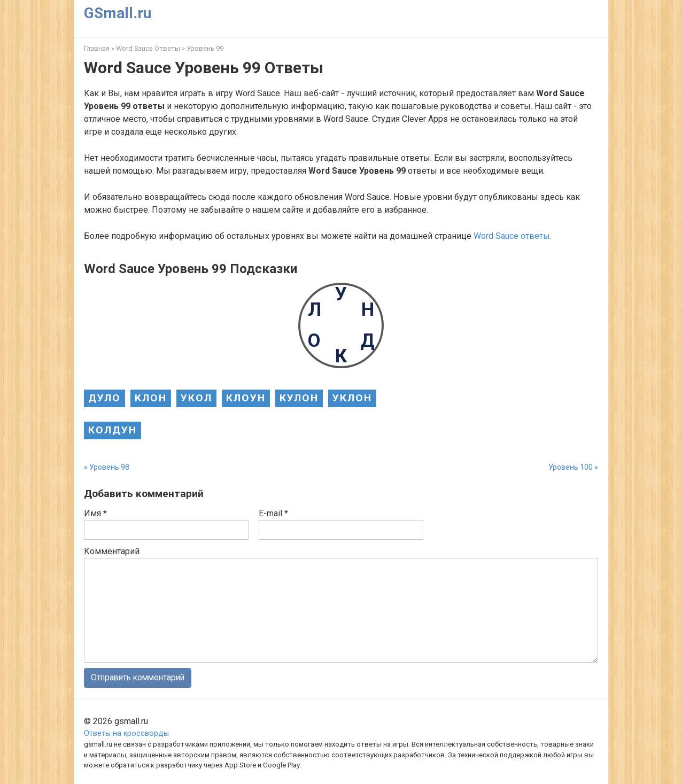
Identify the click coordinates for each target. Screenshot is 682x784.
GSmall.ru (118, 13)
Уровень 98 (109, 467)
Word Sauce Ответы (148, 48)
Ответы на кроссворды (126, 733)
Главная (97, 48)
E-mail (273, 513)
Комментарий (112, 551)
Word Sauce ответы (512, 236)
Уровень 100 (571, 467)
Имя (95, 513)
